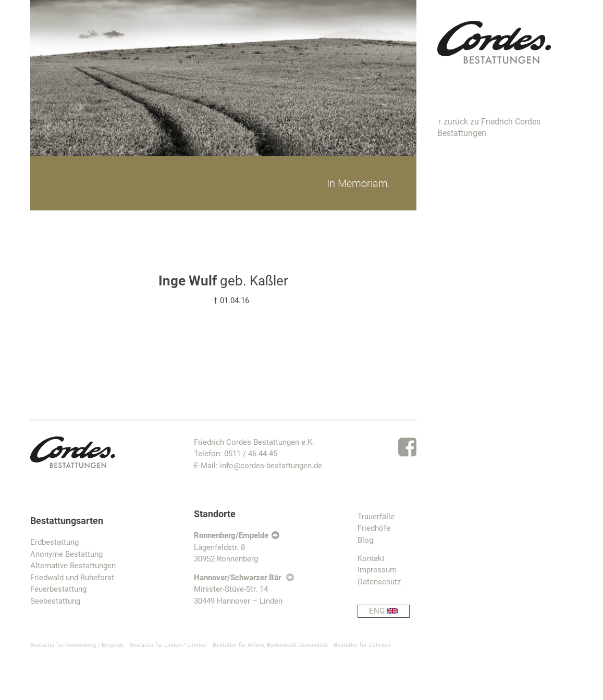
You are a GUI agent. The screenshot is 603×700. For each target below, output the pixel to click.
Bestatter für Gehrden (362, 645)
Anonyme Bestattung (66, 554)
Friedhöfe (374, 528)
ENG (389, 611)
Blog (365, 540)
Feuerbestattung (58, 589)
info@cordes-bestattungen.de (271, 466)
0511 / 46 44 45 (251, 454)
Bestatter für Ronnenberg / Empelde (77, 645)
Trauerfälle (376, 517)
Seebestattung (55, 601)
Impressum (377, 570)
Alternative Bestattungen (73, 566)
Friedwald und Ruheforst (72, 578)
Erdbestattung (54, 542)
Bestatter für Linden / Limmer (168, 645)
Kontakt (371, 558)
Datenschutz (379, 582)
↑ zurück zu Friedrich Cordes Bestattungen (489, 127)
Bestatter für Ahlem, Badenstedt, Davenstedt (270, 645)
